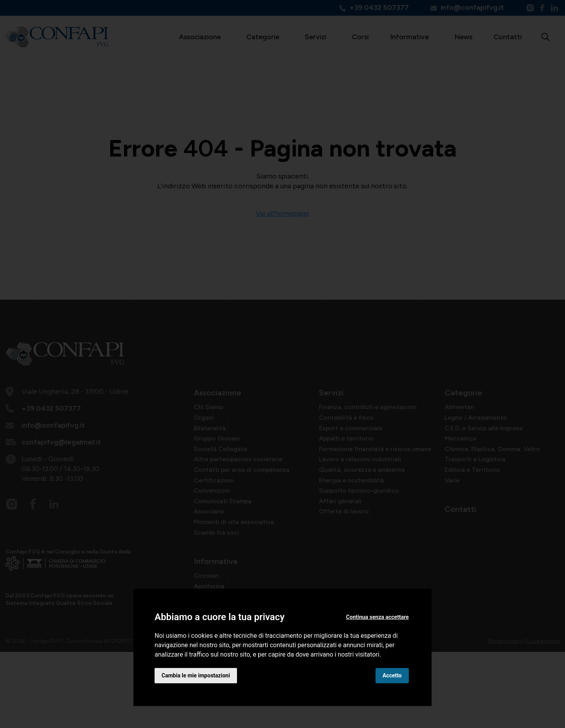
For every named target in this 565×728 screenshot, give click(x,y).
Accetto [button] (392, 675)
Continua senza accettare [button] (377, 617)
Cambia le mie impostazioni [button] (196, 675)
